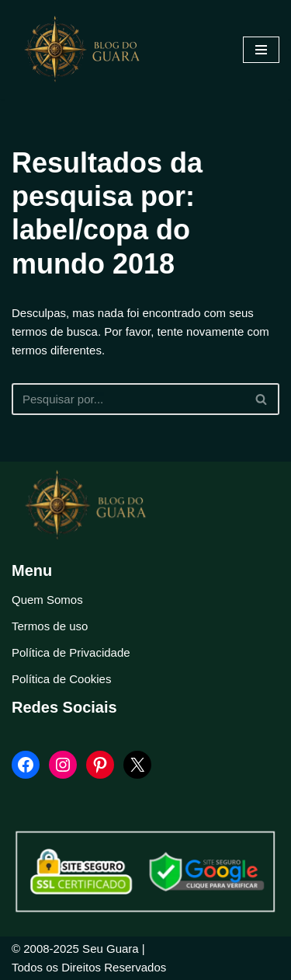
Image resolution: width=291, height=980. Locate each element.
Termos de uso (50, 626)
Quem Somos (47, 600)
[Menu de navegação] (261, 50)
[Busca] (128, 399)
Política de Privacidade (71, 652)
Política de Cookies (61, 679)
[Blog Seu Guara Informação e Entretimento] (89, 50)
